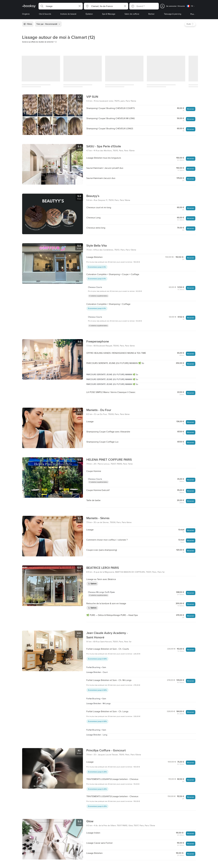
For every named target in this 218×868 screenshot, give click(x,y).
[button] (61, 6)
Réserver (191, 109)
